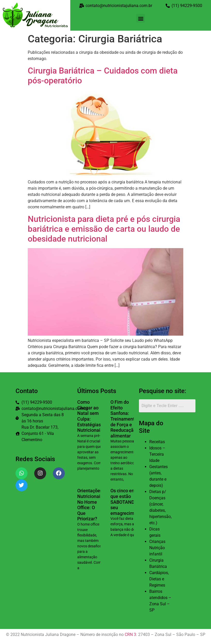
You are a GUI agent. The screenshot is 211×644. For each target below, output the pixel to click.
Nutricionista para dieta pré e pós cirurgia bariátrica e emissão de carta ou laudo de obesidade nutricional (104, 229)
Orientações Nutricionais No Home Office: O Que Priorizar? (90, 505)
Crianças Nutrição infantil (157, 548)
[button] (141, 18)
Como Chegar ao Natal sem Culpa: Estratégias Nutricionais (90, 416)
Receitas (157, 442)
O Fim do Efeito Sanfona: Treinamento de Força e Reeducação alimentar (124, 419)
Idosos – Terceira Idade (157, 454)
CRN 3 (130, 635)
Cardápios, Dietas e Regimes (159, 579)
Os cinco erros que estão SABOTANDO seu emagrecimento (127, 502)
